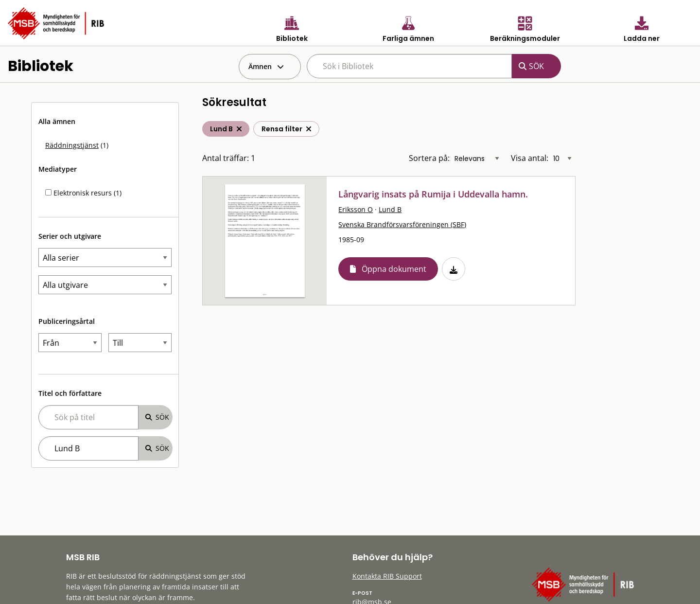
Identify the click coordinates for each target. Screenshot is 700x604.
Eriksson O (356, 209)
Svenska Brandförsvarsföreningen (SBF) (402, 224)
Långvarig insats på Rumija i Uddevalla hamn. (433, 194)
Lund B (390, 209)
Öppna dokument (394, 269)
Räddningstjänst (72, 145)
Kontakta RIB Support (387, 576)
